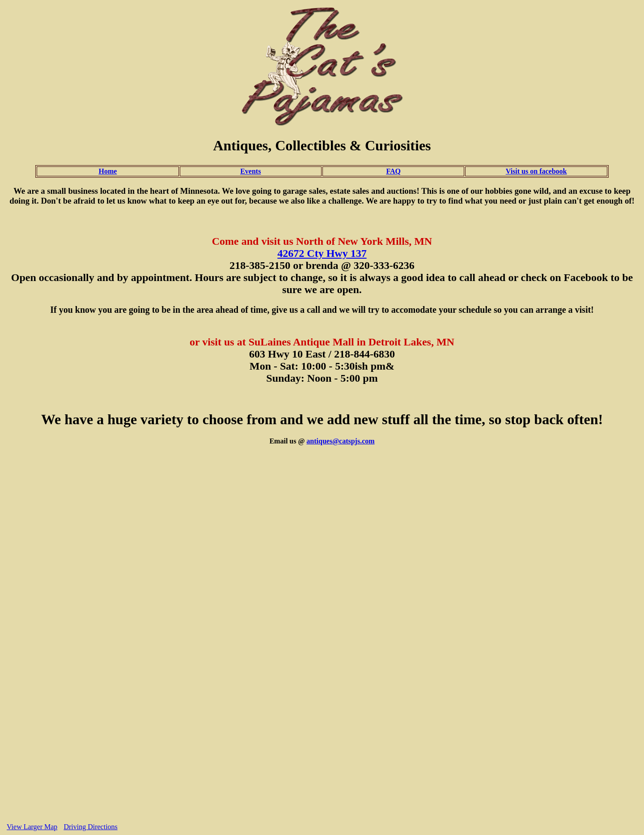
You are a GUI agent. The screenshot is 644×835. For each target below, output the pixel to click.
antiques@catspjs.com (340, 441)
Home (108, 171)
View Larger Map (32, 827)
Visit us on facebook (536, 171)
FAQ (393, 171)
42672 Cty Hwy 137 (322, 253)
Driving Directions (90, 827)
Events (250, 171)
